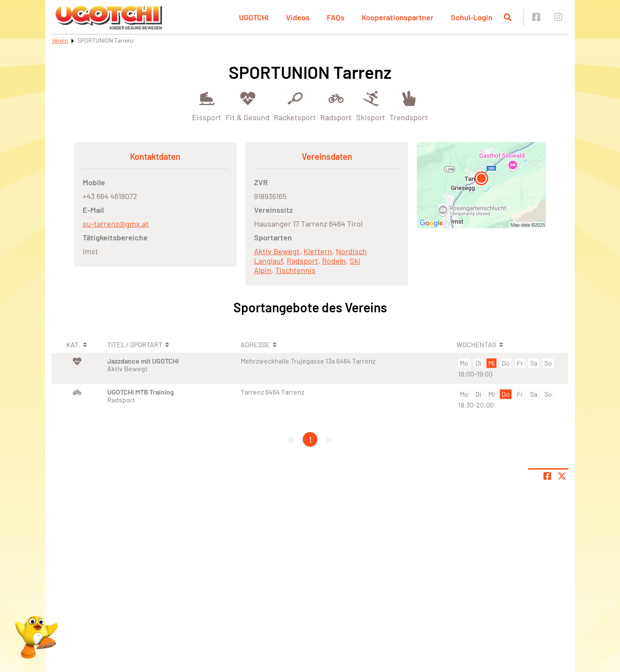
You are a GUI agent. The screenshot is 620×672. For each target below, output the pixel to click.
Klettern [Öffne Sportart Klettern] (318, 251)
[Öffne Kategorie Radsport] (336, 105)
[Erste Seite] (291, 439)
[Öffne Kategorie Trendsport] (409, 105)
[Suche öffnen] (508, 17)
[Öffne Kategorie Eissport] (207, 105)
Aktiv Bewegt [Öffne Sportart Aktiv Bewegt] (277, 251)
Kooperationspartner (398, 17)
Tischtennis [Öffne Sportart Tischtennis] (295, 270)
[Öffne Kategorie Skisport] (371, 105)
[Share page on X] (562, 476)
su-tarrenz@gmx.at (116, 224)
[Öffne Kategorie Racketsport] (295, 105)
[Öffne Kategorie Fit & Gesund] (248, 105)
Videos (298, 17)
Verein (60, 40)
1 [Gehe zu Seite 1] (310, 439)
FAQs (336, 17)
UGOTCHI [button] (254, 17)
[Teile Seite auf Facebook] (547, 476)
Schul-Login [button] (472, 17)
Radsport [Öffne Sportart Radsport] (302, 261)
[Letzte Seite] (329, 439)
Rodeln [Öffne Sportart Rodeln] (334, 261)
